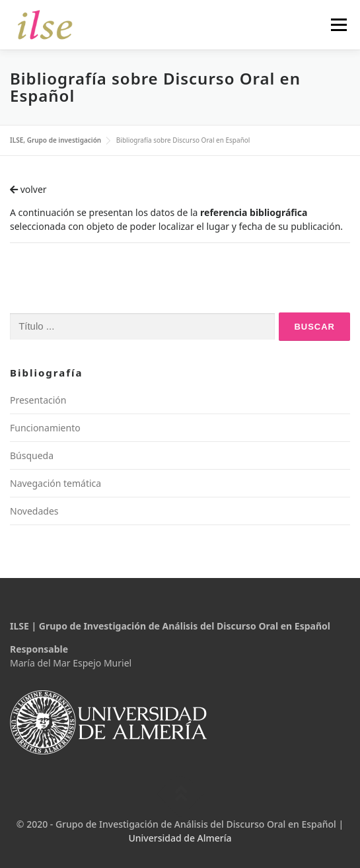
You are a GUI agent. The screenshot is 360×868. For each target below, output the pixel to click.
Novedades (34, 511)
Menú (339, 25)
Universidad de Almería (180, 838)
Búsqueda (32, 455)
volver (28, 189)
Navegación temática (55, 483)
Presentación (38, 400)
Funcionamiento (45, 428)
